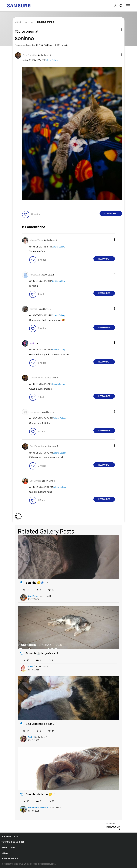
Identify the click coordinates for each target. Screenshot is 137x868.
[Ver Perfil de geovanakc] (35, 412)
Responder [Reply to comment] (104, 259)
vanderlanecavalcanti (38, 808)
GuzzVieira (33, 596)
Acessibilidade (10, 836)
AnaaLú (32, 667)
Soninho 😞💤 (35, 583)
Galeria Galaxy (51, 60)
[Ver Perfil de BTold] (32, 343)
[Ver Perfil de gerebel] (33, 309)
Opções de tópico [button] (117, 30)
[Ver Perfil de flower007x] (35, 275)
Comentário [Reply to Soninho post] (111, 213)
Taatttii (31, 737)
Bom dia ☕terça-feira (40, 653)
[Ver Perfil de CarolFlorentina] (30, 55)
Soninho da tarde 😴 (39, 794)
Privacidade (8, 848)
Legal (5, 853)
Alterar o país (10, 858)
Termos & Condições (13, 842)
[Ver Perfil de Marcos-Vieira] (36, 240)
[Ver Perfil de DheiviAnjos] (35, 481)
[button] (117, 55)
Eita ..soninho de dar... (40, 724)
